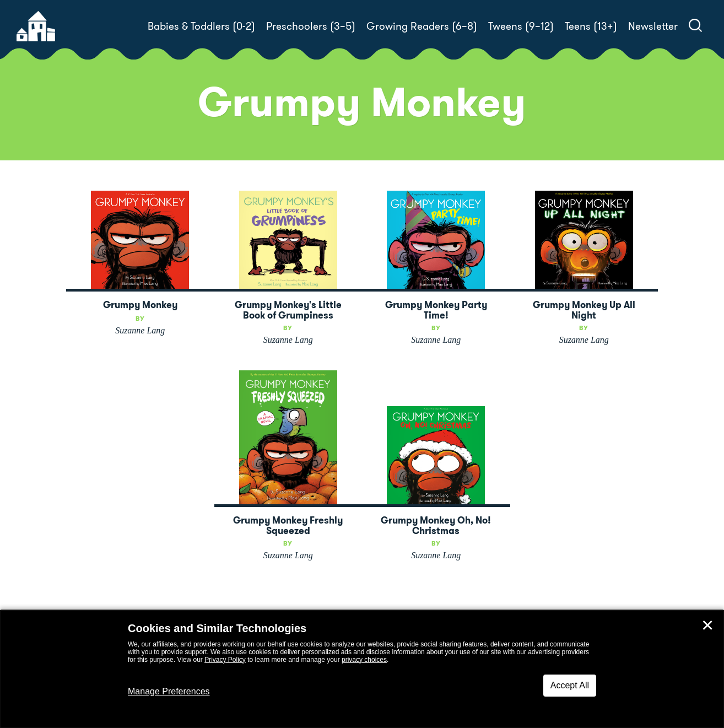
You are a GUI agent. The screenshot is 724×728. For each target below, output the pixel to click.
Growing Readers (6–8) (422, 26)
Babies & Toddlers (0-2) (201, 26)
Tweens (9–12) (521, 26)
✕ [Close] (707, 625)
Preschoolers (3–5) (311, 26)
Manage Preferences (169, 691)
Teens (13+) (591, 26)
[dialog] (362, 669)
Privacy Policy (225, 660)
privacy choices (364, 660)
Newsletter (653, 26)
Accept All (570, 685)
